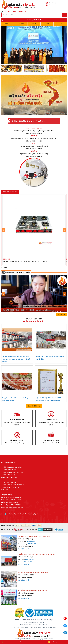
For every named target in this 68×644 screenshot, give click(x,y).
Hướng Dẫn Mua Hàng (9, 470)
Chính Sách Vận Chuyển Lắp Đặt (13, 472)
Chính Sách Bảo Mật (9, 475)
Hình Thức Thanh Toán (9, 482)
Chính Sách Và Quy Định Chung (12, 467)
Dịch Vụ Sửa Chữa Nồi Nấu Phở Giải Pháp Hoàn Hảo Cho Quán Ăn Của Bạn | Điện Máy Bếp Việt (16, 359)
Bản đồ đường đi (24, 549)
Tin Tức (34, 24)
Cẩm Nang (47, 24)
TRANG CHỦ (8, 24)
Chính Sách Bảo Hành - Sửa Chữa (13, 485)
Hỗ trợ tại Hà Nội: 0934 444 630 (11, 500)
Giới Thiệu (21, 24)
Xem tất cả (61, 314)
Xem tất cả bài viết (34, 406)
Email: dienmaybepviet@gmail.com (12, 507)
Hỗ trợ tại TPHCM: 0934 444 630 (11, 497)
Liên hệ (60, 24)
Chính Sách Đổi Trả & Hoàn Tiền (12, 487)
